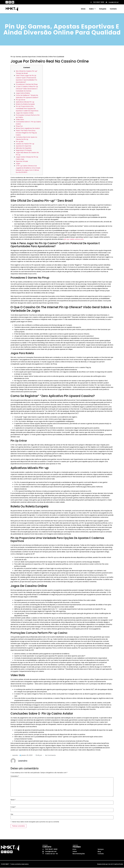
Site (12, 815)
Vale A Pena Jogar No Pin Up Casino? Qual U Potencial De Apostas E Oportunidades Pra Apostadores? (26, 79)
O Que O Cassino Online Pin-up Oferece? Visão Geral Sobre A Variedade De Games (27, 89)
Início (83, 9)
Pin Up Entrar (21, 100)
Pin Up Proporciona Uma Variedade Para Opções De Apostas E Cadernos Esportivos (27, 109)
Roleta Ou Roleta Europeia (25, 104)
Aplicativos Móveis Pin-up (25, 102)
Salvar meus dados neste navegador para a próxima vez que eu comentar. (36, 822)
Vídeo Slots (20, 120)
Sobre (92, 9)
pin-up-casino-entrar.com (74, 239)
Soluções (103, 9)
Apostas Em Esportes (24, 146)
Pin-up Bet (20, 142)
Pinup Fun (19, 126)
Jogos (18, 164)
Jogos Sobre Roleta (23, 93)
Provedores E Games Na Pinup (27, 84)
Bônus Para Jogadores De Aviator (28, 128)
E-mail (13, 807)
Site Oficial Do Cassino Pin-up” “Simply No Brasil (27, 72)
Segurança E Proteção (24, 151)
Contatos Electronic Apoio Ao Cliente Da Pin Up (26, 138)
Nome (13, 800)
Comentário (15, 776)
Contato (113, 9)
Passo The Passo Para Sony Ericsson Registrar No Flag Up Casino (26, 133)
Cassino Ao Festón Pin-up (25, 144)
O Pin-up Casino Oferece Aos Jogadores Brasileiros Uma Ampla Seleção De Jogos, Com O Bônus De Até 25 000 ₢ (28, 169)
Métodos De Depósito (24, 148)
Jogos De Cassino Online (25, 113)
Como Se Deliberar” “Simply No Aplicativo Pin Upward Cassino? (27, 97)
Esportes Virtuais (22, 162)
